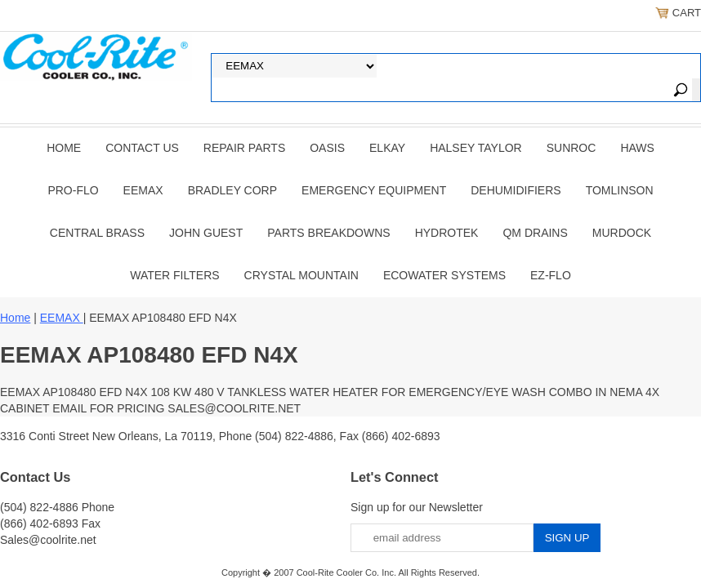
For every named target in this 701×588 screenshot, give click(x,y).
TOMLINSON (620, 190)
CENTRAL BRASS (97, 233)
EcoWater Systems (444, 275)
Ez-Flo (551, 275)
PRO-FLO (73, 190)
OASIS (327, 148)
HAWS (637, 148)
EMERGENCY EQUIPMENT (374, 190)
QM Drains (535, 233)
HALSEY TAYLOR (476, 148)
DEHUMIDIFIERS (516, 190)
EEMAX (143, 190)
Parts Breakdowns (328, 233)
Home (64, 148)
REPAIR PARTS (244, 148)
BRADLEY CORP (232, 190)
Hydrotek (447, 233)
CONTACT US (142, 148)
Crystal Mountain (301, 275)
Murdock (622, 233)
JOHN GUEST (206, 233)
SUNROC (572, 148)
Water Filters (174, 275)
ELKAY (387, 148)
